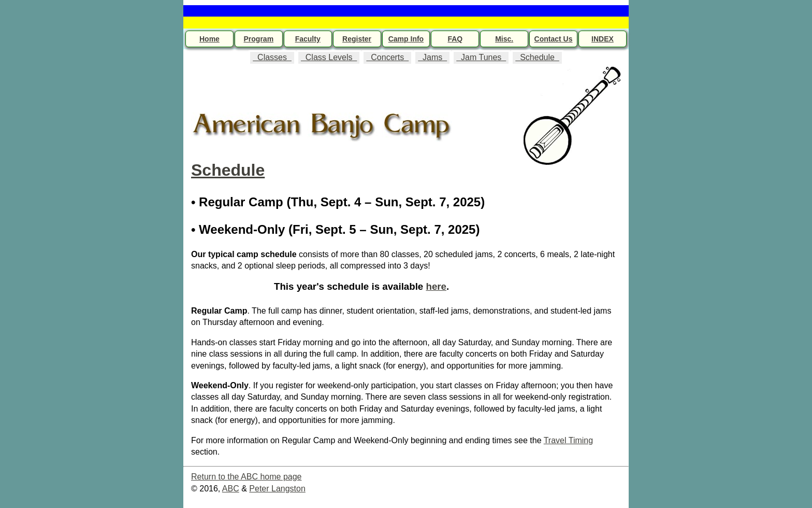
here (436, 286)
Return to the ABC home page (246, 477)
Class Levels (329, 57)
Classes (272, 57)
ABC (231, 489)
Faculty (308, 39)
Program (259, 39)
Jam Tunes (481, 57)
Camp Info (406, 39)
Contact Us (554, 39)
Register (357, 39)
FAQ (455, 39)
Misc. (504, 39)
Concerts (387, 57)
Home (209, 39)
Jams (432, 57)
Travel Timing (568, 440)
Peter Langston (277, 489)
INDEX (603, 39)
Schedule (537, 57)
